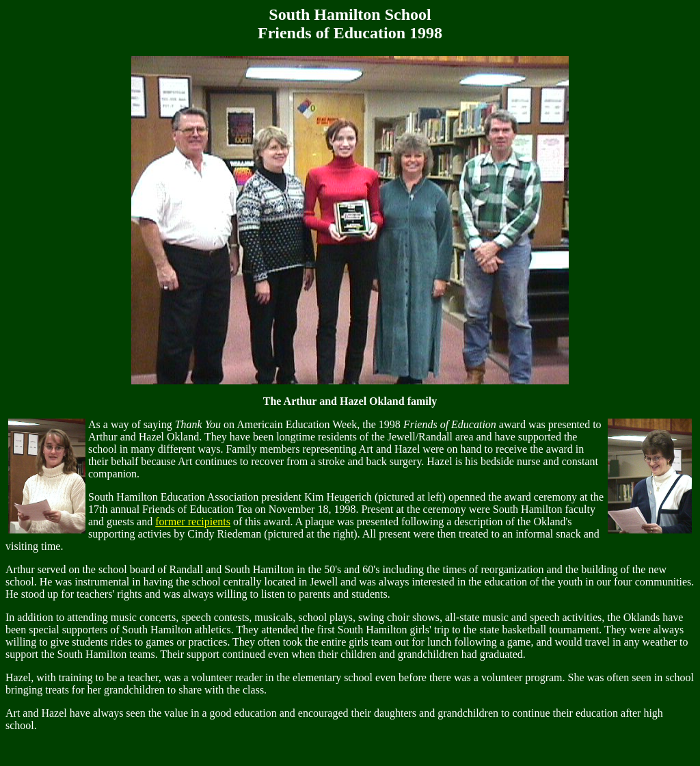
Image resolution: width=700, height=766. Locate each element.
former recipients (193, 521)
